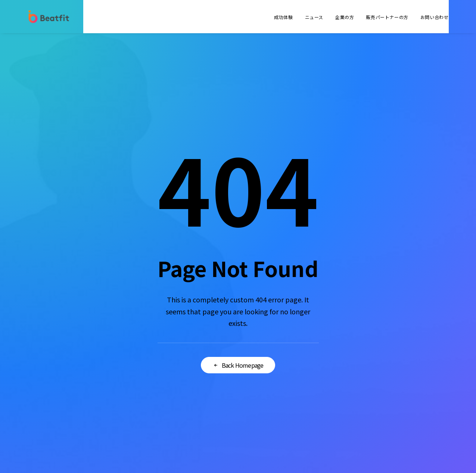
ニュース (314, 17)
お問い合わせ (435, 17)
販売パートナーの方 (387, 17)
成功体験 (283, 17)
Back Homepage (238, 365)
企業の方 (345, 17)
